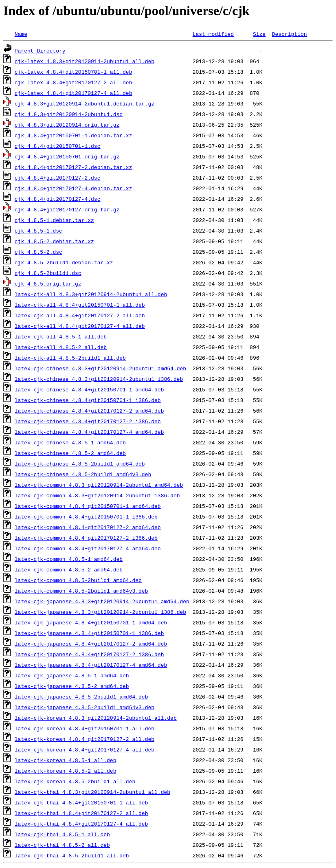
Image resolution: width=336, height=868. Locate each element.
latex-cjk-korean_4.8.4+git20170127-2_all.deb (85, 739)
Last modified (213, 34)
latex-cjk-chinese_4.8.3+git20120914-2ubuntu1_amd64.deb (100, 368)
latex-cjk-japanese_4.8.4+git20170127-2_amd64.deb (91, 644)
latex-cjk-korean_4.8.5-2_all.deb (66, 771)
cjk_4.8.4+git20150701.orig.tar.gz (67, 156)
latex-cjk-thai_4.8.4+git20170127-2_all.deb (81, 813)
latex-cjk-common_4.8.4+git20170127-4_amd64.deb (88, 548)
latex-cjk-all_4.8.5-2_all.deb (61, 347)
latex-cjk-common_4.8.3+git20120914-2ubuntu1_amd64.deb (99, 485)
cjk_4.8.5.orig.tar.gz (48, 283)
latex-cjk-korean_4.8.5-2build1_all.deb (75, 781)
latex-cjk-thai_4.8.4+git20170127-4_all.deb (81, 824)
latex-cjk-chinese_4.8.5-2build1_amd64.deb (80, 464)
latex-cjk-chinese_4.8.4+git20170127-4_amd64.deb (89, 432)
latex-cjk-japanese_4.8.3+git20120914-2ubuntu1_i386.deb (100, 612)
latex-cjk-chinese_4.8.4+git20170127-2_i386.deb (88, 421)
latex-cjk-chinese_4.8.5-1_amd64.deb (70, 442)
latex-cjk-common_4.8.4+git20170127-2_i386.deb (86, 538)
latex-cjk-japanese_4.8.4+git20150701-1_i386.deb (89, 633)
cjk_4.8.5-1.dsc (38, 231)
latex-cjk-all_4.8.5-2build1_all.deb (70, 358)
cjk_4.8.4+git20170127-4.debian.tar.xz (74, 188)
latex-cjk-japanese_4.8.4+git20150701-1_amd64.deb (91, 622)
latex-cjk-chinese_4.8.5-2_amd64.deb (70, 453)
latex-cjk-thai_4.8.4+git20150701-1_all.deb (81, 802)
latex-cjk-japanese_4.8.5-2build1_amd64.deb (81, 697)
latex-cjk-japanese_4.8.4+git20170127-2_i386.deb (89, 654)
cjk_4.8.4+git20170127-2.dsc (58, 178)
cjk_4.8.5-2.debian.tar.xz (54, 241)
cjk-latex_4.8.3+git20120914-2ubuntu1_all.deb (85, 61)
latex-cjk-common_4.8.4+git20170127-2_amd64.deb (88, 527)
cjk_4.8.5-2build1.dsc (48, 273)
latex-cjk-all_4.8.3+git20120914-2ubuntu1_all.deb (91, 294)
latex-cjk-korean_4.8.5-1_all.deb (66, 760)
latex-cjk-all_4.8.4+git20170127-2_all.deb (80, 315)
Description (290, 34)
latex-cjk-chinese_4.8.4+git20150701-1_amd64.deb (89, 389)
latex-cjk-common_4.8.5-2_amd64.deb (69, 569)
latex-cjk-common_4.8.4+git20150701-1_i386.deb (86, 516)
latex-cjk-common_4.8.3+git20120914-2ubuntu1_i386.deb (97, 495)
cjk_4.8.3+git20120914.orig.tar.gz (67, 125)
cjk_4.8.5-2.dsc (38, 252)
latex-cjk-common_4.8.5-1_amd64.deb (69, 559)
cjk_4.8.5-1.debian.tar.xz (54, 220)
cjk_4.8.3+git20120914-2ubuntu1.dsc (69, 114)
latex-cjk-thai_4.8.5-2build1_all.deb (72, 855)
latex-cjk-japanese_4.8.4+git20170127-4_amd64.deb (91, 665)
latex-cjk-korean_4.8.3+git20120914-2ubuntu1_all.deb (96, 718)
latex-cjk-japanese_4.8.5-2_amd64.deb (72, 686)
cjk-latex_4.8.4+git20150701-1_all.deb (74, 72)
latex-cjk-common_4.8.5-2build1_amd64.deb (78, 580)
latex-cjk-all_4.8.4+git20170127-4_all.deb (80, 326)
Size (259, 34)
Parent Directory (40, 51)
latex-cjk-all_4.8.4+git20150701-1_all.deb (80, 305)
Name (21, 34)
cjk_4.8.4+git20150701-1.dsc (58, 146)
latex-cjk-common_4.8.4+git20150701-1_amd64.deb (88, 506)
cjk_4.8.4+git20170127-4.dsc (58, 199)
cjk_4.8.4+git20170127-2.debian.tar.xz (74, 167)
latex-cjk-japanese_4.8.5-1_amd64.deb (72, 675)
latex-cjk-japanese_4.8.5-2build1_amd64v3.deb (85, 707)
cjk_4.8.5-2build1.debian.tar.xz (64, 262)
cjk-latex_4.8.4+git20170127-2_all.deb (74, 82)
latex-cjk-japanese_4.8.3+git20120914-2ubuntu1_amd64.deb (102, 601)
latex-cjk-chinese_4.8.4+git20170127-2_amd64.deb (89, 411)
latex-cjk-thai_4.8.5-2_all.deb (62, 845)
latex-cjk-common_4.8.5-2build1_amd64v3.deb (81, 591)
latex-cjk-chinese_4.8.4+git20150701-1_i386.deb (88, 400)
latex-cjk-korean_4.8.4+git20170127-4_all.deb (85, 749)
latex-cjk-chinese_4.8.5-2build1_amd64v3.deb (83, 474)
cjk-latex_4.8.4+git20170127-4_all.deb (74, 93)
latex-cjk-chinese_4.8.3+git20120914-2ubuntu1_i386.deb (99, 379)
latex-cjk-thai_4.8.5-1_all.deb (62, 834)
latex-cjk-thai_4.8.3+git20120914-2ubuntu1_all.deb (92, 792)
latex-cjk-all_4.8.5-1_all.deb (61, 336)
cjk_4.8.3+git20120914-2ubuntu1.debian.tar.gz (85, 103)
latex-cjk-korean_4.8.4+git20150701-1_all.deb (85, 728)
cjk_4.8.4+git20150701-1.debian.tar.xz (74, 135)
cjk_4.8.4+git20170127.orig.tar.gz (67, 209)
